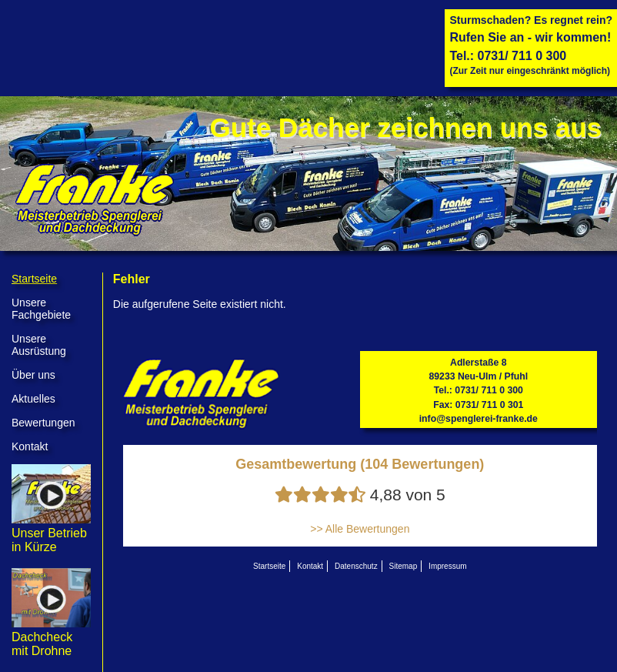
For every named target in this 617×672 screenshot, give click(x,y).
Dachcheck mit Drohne (51, 637)
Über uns (33, 375)
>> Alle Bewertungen (360, 529)
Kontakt (30, 446)
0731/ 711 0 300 (522, 56)
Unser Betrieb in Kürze (51, 533)
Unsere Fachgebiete (41, 309)
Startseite (34, 279)
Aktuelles (33, 399)
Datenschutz (356, 566)
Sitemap (404, 566)
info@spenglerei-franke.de (479, 419)
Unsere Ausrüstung (39, 345)
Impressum (447, 566)
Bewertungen (43, 423)
